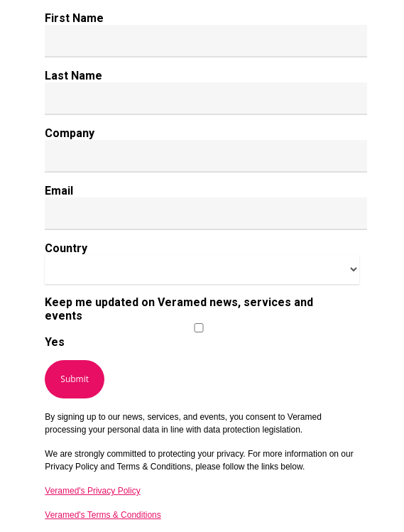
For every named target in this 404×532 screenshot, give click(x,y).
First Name (74, 18)
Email (59, 191)
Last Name (73, 76)
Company (70, 133)
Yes (55, 342)
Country (66, 248)
